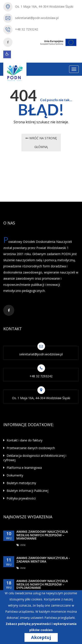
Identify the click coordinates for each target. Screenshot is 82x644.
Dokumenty (13, 475)
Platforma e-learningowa (23, 468)
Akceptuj (41, 637)
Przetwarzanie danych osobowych (29, 448)
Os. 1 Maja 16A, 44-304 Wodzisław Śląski (44, 6)
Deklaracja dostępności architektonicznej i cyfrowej (35, 458)
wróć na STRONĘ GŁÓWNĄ (41, 142)
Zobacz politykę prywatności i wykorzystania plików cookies (41, 627)
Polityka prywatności (19, 498)
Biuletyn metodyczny (20, 483)
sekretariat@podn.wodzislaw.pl (37, 18)
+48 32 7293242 (27, 29)
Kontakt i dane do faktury (23, 440)
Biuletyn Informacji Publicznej (26, 491)
